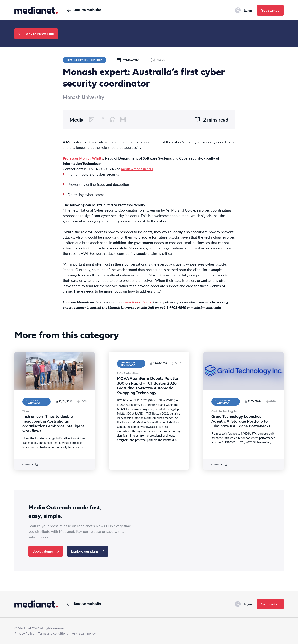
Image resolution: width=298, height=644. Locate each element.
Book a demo (46, 551)
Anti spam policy (84, 633)
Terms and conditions (53, 633)
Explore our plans (88, 551)
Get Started (270, 10)
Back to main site (84, 10)
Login (243, 10)
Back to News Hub (36, 34)
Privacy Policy (24, 633)
